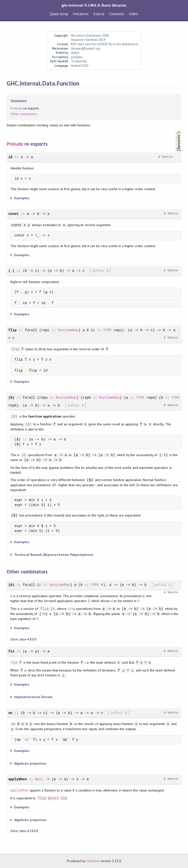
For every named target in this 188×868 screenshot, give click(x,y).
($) (11, 398)
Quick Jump (59, 14)
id (10, 157)
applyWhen (18, 779)
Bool (39, 779)
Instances (81, 14)
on (10, 713)
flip (12, 330)
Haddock (93, 861)
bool (54, 798)
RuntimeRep (68, 330)
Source (99, 14)
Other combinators (24, 114)
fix (11, 651)
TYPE (107, 330)
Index (134, 14)
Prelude (16, 108)
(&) (11, 585)
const (13, 214)
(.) (11, 271)
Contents (117, 14)
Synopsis (175, 131)
